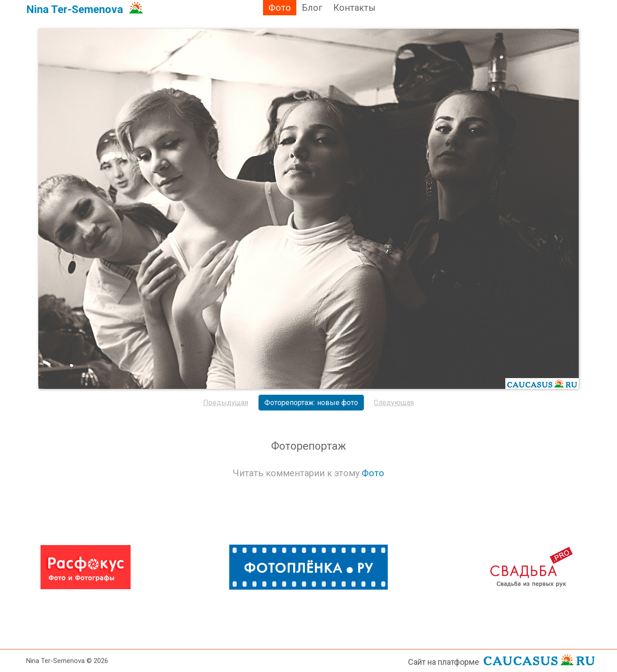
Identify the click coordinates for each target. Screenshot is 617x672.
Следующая (394, 403)
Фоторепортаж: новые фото (311, 403)
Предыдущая (226, 403)
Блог (312, 8)
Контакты (354, 8)
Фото (280, 8)
